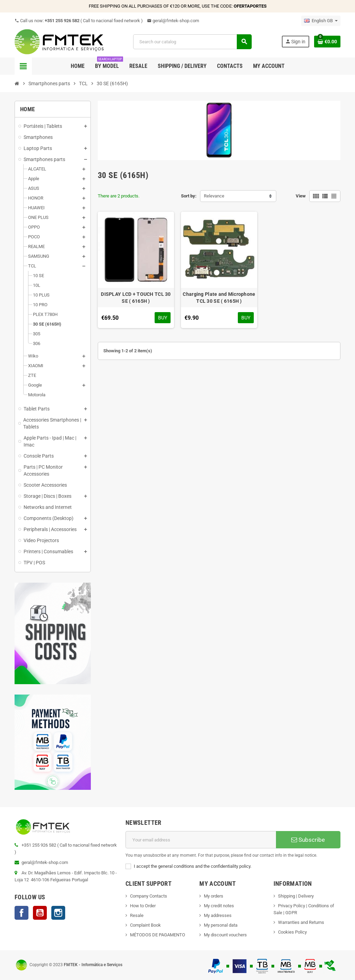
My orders (214, 896)
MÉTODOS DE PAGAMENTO (158, 935)
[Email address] (201, 840)
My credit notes (219, 906)
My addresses (218, 915)
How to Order (143, 906)
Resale (137, 915)
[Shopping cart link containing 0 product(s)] (327, 42)
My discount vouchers (225, 935)
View (301, 196)
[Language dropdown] (321, 21)
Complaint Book (145, 925)
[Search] (192, 42)
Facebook (21, 913)
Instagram (58, 913)
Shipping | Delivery (296, 896)
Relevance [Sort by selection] (214, 196)
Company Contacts (149, 896)
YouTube (40, 913)
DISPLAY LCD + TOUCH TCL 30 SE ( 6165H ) (136, 298)
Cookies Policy (292, 932)
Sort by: (189, 196)
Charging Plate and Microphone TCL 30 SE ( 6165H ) (219, 298)
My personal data (221, 925)
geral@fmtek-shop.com (173, 21)
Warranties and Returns (301, 922)
